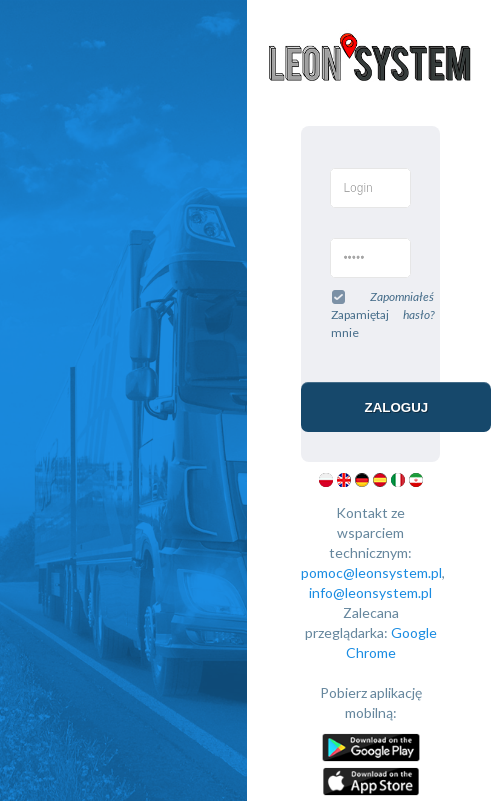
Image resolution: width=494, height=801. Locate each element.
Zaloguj (397, 407)
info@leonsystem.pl (370, 592)
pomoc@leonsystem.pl (371, 572)
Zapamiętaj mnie (360, 314)
